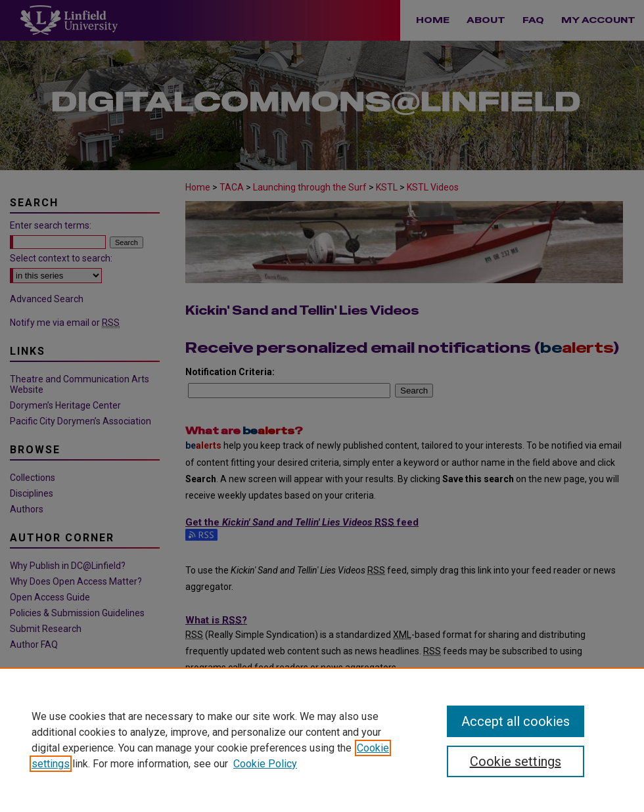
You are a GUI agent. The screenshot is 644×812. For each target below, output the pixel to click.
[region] (322, 740)
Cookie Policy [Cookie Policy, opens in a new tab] (265, 764)
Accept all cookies (516, 721)
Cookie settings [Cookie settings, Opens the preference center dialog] (516, 761)
